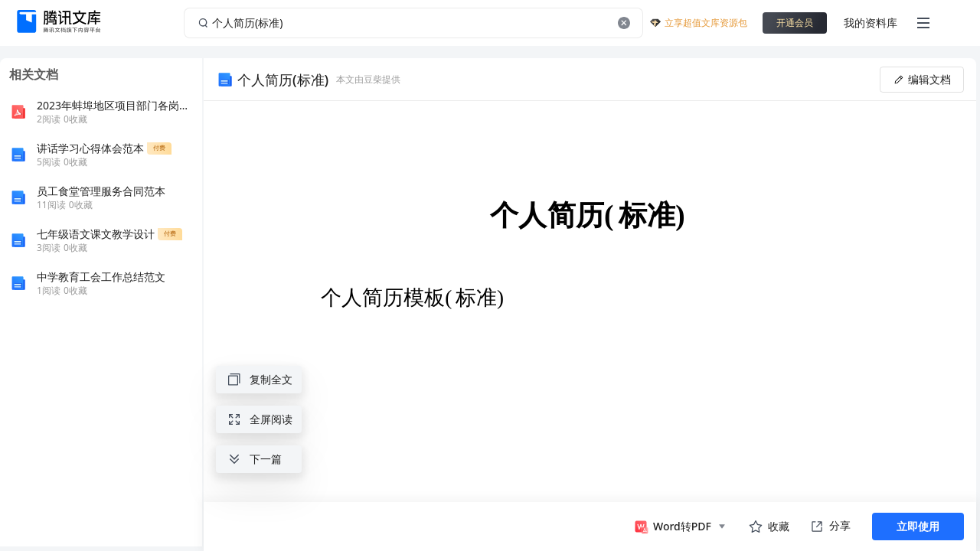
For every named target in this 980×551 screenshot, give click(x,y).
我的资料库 (871, 23)
